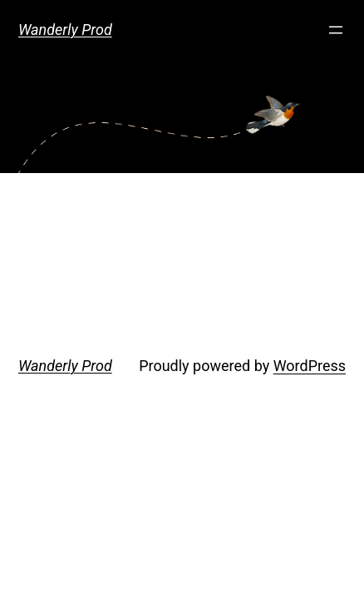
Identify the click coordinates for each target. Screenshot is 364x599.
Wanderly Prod (65, 30)
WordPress (310, 366)
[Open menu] (336, 30)
